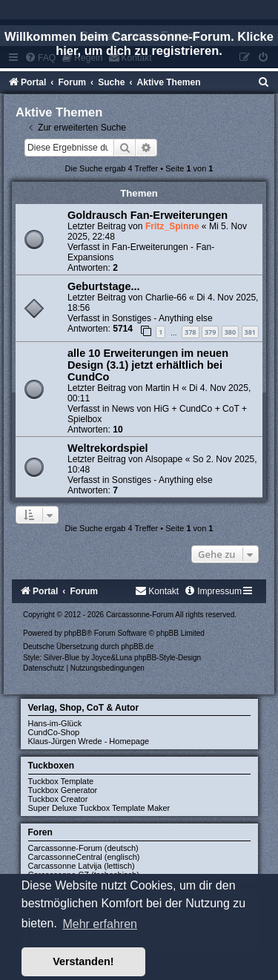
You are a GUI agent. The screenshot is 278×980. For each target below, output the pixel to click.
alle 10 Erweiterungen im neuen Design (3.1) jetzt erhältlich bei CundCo (148, 365)
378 (190, 332)
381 (250, 332)
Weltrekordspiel (108, 448)
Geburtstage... (104, 286)
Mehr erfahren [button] (100, 924)
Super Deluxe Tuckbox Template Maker (99, 808)
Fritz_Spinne (172, 226)
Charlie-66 (166, 297)
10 (118, 430)
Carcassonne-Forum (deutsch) (83, 848)
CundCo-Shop (54, 732)
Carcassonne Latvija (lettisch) (82, 866)
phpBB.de (137, 647)
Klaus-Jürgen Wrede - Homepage (89, 741)
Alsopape (164, 459)
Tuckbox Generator (63, 790)
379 (210, 332)
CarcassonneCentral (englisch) (84, 857)
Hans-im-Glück (55, 723)
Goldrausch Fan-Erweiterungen (148, 215)
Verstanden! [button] (83, 961)
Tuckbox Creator (58, 799)
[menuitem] (264, 82)
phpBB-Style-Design (168, 658)
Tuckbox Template (61, 781)
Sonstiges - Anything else (162, 318)
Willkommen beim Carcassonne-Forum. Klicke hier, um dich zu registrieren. (139, 43)
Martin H (162, 388)
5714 (123, 329)
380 (230, 332)
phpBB (76, 633)
